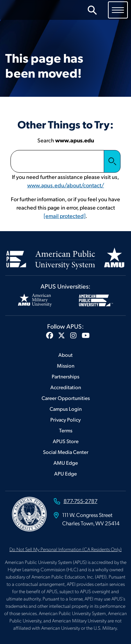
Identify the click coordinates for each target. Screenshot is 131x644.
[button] (50, 335)
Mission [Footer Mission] (66, 365)
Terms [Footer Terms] (66, 430)
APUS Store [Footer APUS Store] (66, 441)
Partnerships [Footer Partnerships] (65, 376)
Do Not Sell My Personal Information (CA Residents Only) (65, 549)
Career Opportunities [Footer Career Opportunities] (66, 398)
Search (112, 161)
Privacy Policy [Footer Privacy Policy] (65, 419)
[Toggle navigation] (118, 10)
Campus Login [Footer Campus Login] (66, 409)
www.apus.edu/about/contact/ (66, 185)
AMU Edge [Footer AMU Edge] (66, 462)
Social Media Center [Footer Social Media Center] (66, 452)
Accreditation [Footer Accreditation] (66, 387)
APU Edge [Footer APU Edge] (65, 473)
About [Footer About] (65, 355)
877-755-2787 (81, 501)
